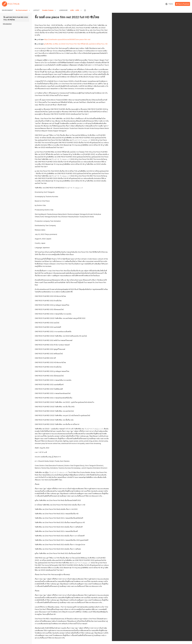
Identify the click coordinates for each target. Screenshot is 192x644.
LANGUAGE (63, 10)
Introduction (7, 24)
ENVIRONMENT (8, 10)
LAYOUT (36, 10)
